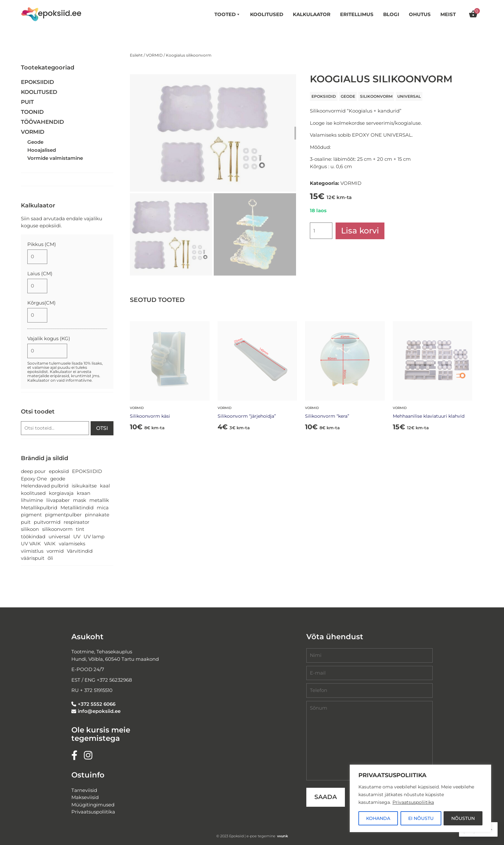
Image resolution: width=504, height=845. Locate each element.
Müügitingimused (93, 805)
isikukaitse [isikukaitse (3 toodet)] (84, 486)
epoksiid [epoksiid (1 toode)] (59, 471)
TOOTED (227, 14)
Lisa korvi (360, 231)
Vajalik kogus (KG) (49, 338)
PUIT (27, 102)
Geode (35, 142)
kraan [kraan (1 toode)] (84, 493)
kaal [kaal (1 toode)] (105, 486)
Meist (448, 14)
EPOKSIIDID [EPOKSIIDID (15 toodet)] (87, 471)
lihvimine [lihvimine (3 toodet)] (32, 500)
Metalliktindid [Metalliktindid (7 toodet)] (77, 508)
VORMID (154, 55)
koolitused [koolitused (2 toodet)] (33, 493)
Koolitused (267, 14)
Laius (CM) (40, 273)
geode (348, 96)
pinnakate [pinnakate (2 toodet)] (97, 515)
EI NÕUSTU (421, 818)
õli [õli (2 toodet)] (50, 558)
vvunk (283, 836)
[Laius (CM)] (37, 286)
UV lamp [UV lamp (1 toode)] (94, 536)
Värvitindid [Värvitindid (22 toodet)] (80, 551)
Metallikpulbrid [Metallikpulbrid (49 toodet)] (39, 508)
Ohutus (420, 14)
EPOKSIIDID (324, 96)
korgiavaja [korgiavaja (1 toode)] (61, 493)
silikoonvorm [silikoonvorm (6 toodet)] (57, 529)
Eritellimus (357, 14)
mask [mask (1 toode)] (80, 500)
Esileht (136, 55)
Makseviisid (85, 797)
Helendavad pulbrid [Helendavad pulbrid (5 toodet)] (45, 486)
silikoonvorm (376, 96)
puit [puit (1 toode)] (26, 522)
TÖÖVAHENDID (42, 122)
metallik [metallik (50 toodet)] (99, 500)
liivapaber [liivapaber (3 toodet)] (58, 500)
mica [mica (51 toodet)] (103, 508)
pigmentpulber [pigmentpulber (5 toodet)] (63, 515)
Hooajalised (42, 150)
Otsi (102, 428)
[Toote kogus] (321, 231)
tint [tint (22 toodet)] (80, 529)
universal (409, 96)
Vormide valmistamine (55, 158)
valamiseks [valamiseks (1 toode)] (72, 544)
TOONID (32, 112)
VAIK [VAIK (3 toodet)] (50, 544)
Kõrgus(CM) (41, 303)
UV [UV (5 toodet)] (77, 536)
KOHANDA (378, 818)
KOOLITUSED (39, 92)
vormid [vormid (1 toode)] (55, 551)
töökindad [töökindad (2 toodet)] (33, 536)
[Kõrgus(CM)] (37, 315)
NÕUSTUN (463, 818)
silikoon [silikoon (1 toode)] (30, 529)
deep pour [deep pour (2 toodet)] (33, 471)
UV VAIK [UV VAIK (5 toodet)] (31, 544)
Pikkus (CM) (42, 244)
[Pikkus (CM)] (37, 257)
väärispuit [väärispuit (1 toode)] (33, 558)
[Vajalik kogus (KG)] (47, 351)
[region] (420, 798)
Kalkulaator (312, 14)
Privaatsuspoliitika (413, 802)
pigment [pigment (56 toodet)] (31, 515)
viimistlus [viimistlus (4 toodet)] (32, 551)
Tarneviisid (84, 790)
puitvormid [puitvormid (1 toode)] (47, 522)
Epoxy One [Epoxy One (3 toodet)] (34, 479)
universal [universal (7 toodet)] (59, 536)
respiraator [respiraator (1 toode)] (76, 522)
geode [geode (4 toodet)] (58, 479)
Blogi (391, 14)
